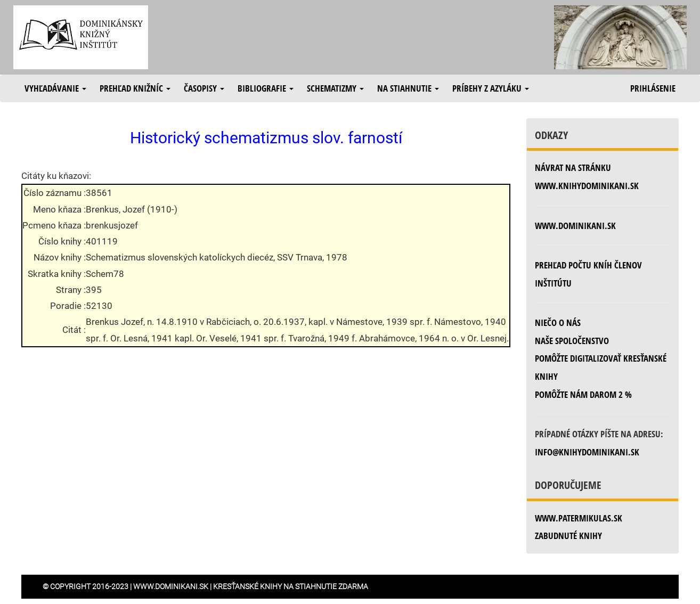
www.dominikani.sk (575, 226)
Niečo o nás (558, 323)
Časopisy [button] (204, 88)
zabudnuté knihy (568, 536)
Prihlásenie (653, 88)
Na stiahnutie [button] (408, 88)
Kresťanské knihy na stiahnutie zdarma (291, 586)
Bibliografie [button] (266, 88)
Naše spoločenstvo (572, 341)
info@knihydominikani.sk (587, 452)
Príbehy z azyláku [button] (491, 88)
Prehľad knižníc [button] (135, 88)
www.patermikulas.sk (579, 518)
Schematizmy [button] (335, 88)
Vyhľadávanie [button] (55, 88)
